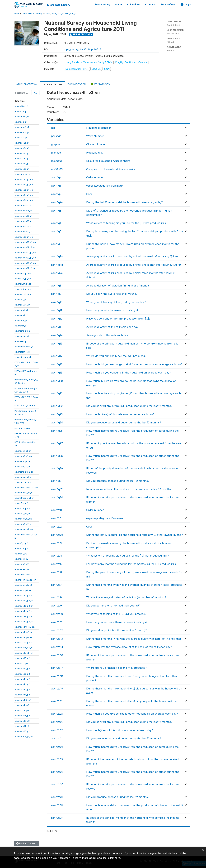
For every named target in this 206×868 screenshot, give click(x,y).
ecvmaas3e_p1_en (24, 200)
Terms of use (168, 5)
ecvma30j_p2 (21, 548)
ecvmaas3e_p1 (22, 169)
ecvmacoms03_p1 (23, 221)
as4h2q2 (56, 527)
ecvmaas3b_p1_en (24, 237)
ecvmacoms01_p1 (23, 211)
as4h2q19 (57, 689)
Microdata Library (59, 5)
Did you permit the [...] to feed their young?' (113, 606)
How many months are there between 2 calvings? (117, 622)
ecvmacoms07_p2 (23, 585)
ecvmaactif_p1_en (23, 294)
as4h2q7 (56, 585)
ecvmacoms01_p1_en (25, 247)
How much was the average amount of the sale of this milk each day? (129, 647)
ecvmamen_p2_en (24, 529)
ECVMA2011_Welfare (25, 406)
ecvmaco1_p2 (21, 559)
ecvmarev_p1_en (23, 482)
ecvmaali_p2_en (23, 514)
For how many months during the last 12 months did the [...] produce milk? (132, 564)
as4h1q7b (57, 265)
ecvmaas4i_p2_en (23, 632)
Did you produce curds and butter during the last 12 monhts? (124, 422)
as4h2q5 (56, 564)
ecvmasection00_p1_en (26, 487)
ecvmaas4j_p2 (22, 710)
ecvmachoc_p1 (22, 132)
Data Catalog (103, 5)
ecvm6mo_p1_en (23, 273)
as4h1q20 (57, 381)
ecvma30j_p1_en (23, 289)
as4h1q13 (57, 327)
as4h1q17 (57, 356)
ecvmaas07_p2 (22, 726)
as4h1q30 (57, 468)
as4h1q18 (57, 364)
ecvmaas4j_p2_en (23, 637)
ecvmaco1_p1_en (23, 451)
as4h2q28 (57, 772)
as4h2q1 (56, 518)
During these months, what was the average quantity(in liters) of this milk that (134, 639)
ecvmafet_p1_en (23, 466)
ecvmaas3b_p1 (22, 153)
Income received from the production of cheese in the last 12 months (129, 489)
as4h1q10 (57, 302)
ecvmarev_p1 (21, 341)
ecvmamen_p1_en (23, 477)
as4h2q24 (57, 738)
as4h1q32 (57, 489)
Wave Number (95, 136)
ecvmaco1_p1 (21, 310)
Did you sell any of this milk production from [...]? (117, 630)
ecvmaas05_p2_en (24, 642)
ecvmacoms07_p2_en (25, 580)
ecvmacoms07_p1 (23, 232)
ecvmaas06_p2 (22, 721)
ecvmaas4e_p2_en (24, 616)
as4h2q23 (57, 730)
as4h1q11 (57, 310)
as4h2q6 (56, 572)
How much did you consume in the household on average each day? (129, 373)
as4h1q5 (56, 231)
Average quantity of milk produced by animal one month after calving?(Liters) (134, 265)
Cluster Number (96, 144)
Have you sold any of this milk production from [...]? (118, 319)
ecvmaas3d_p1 (22, 164)
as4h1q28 (57, 456)
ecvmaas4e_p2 (22, 689)
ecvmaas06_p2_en (24, 648)
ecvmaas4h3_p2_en (25, 627)
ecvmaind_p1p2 (22, 331)
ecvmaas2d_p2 (22, 669)
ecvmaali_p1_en (22, 305)
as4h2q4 (57, 556)
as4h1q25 (57, 431)
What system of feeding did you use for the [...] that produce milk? (127, 223)
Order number (95, 177)
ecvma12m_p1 (21, 106)
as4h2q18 (57, 676)
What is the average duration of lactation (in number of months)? (126, 597)
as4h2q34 (57, 818)
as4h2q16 (57, 655)
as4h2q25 (57, 747)
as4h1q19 (57, 373)
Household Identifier (99, 128)
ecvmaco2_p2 (22, 564)
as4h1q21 (57, 393)
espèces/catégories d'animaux (105, 186)
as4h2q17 (57, 668)
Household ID (95, 153)
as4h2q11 (57, 622)
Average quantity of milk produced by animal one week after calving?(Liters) (133, 256)
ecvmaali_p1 (21, 300)
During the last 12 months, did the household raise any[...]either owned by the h (135, 535)
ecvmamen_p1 (22, 336)
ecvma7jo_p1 (21, 122)
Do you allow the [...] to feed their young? (112, 294)
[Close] (203, 850)
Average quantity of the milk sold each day (112, 327)
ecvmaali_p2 (21, 554)
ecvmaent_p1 (21, 320)
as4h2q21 (57, 714)
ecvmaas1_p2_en (23, 590)
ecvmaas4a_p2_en (24, 606)
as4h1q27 (57, 443)
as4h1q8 (56, 286)
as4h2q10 (57, 614)
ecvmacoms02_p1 (23, 216)
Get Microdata (81, 34)
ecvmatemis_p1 (22, 352)
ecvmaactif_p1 (22, 127)
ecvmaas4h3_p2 (23, 700)
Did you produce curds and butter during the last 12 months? (124, 738)
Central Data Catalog (32, 14)
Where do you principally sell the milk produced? (116, 356)
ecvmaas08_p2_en (24, 658)
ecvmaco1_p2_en (23, 519)
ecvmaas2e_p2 (22, 674)
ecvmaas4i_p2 (22, 705)
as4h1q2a (57, 202)
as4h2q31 (57, 797)
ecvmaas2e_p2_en (24, 601)
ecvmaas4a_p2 (22, 679)
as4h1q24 (57, 422)
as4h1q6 (56, 244)
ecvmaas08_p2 (22, 731)
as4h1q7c (57, 273)
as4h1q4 (56, 223)
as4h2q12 (57, 630)
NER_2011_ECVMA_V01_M (64, 14)
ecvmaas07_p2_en (24, 653)
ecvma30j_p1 (21, 111)
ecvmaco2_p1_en (23, 456)
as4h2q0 (56, 510)
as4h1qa (56, 177)
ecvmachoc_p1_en (24, 737)
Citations (150, 5)
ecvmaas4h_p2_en (24, 621)
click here (114, 858)
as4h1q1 (56, 186)
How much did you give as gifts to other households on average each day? (132, 714)
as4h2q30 (57, 784)
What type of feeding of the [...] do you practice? (116, 302)
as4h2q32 (57, 805)
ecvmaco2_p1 (21, 315)
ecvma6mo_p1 (22, 116)
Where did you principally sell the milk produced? (116, 668)
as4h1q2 (56, 194)
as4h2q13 (57, 639)
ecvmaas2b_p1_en (24, 179)
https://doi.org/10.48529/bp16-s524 (82, 49)
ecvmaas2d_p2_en (24, 595)
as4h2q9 (56, 606)
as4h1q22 (57, 406)
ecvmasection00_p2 (25, 574)
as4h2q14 (57, 647)
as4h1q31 (57, 481)
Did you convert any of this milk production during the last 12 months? (129, 406)
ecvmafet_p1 (21, 326)
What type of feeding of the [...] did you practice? (116, 614)
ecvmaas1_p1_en (23, 174)
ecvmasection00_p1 (24, 347)
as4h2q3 (56, 543)
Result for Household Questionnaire (108, 161)
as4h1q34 (57, 497)
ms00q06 (57, 169)
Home (17, 14)
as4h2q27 (57, 759)
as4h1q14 (57, 335)
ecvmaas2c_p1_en (24, 184)
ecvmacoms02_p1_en (25, 252)
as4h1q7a (57, 256)
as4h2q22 (57, 722)
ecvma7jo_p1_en (23, 279)
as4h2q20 (57, 701)
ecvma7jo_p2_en (23, 503)
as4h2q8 (56, 597)
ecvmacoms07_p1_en (25, 268)
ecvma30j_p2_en (23, 508)
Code (89, 194)
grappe (56, 144)
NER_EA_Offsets (22, 428)
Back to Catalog (26, 843)
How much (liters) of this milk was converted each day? (120, 414)
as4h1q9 (56, 294)
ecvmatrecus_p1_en (24, 498)
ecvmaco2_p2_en (23, 524)
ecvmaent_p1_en (23, 461)
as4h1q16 (57, 344)
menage (56, 153)
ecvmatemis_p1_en (24, 493)
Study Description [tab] (27, 84)
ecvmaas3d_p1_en (24, 195)
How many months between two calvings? (112, 310)
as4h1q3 (56, 211)
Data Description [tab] (53, 85)
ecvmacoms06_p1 (23, 226)
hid (53, 128)
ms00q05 (57, 161)
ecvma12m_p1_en (23, 284)
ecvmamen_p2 (22, 569)
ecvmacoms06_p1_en (25, 263)
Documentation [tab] (77, 84)
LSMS (47, 14)
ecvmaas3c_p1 (22, 158)
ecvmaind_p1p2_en (24, 472)
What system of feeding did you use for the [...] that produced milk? (128, 556)
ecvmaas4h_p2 (22, 695)
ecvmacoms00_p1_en (25, 242)
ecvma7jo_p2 (21, 543)
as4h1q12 (57, 319)
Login (186, 5)
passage (56, 136)
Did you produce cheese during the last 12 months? (118, 481)
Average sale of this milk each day (107, 335)
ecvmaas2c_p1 (22, 148)
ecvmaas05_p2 (22, 716)
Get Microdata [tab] (100, 84)
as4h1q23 (57, 414)
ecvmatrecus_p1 (23, 357)
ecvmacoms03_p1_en (25, 258)
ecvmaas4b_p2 (22, 684)
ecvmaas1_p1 (21, 137)
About (119, 5)
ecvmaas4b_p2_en (24, 611)
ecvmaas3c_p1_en (24, 190)
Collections (134, 5)
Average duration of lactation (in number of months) (118, 286)
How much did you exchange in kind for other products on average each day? (134, 364)
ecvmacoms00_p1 (23, 205)
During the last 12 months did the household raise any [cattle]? (124, 202)
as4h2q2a (57, 535)
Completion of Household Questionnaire (111, 169)
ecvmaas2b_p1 (22, 143)
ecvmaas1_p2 (21, 663)
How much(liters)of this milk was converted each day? (120, 730)
